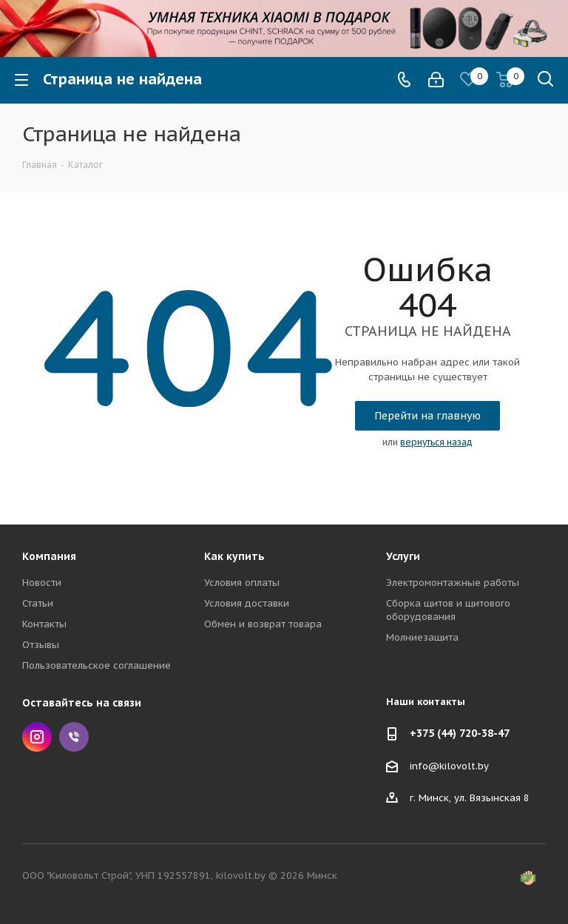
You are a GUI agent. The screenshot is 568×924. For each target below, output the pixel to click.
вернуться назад (436, 442)
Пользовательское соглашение (97, 665)
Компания (49, 556)
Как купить (234, 556)
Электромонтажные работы (453, 583)
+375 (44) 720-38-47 (460, 733)
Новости (42, 583)
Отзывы (41, 645)
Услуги (403, 556)
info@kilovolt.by (449, 765)
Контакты (44, 624)
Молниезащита (422, 637)
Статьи (38, 603)
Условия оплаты (242, 583)
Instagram (37, 737)
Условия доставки (247, 603)
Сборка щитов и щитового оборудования (448, 610)
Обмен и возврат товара (263, 624)
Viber (74, 737)
